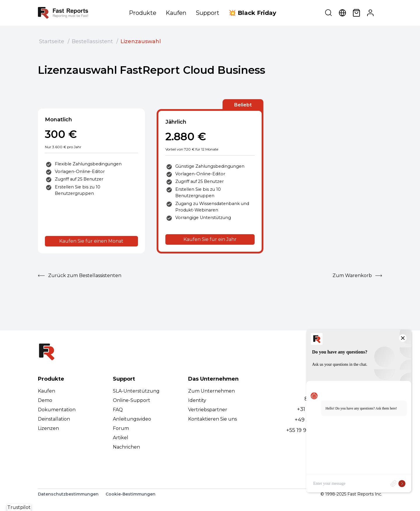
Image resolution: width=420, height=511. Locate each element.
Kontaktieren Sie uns (212, 419)
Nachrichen (126, 447)
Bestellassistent (92, 41)
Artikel (121, 438)
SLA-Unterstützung (136, 391)
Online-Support (132, 400)
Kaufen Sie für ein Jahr (210, 239)
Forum (121, 428)
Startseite (52, 41)
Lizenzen (48, 428)
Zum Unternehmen (211, 391)
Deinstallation (54, 419)
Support (208, 13)
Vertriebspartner (208, 410)
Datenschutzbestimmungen (68, 494)
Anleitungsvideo (132, 419)
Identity (197, 400)
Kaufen (176, 13)
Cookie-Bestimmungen (131, 494)
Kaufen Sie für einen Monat (91, 241)
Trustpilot (19, 507)
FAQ (118, 410)
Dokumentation (57, 410)
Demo (45, 400)
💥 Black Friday (252, 13)
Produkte (143, 13)
